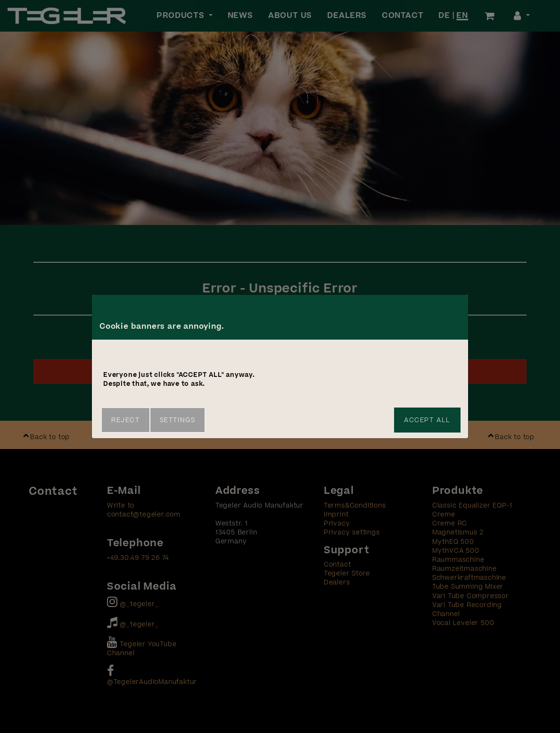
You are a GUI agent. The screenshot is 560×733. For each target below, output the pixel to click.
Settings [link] (178, 420)
